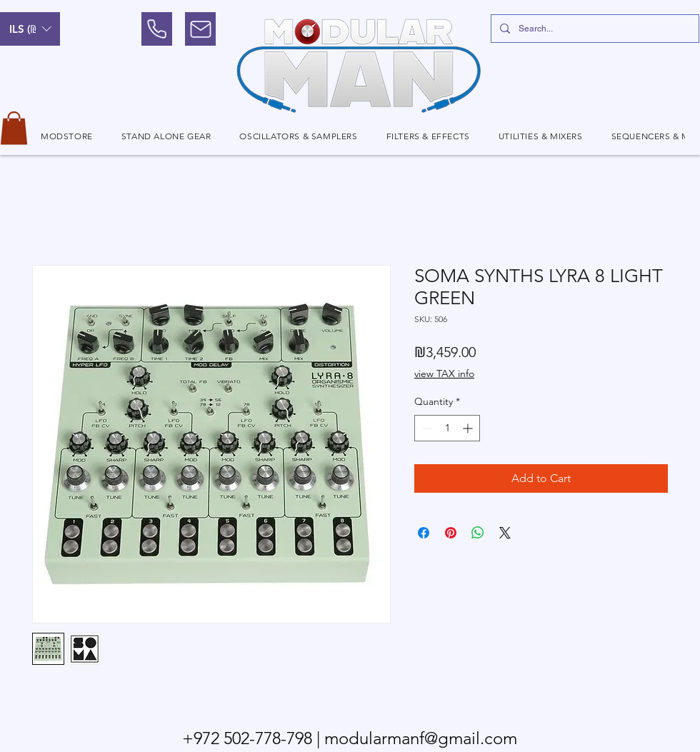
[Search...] (594, 29)
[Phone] (157, 29)
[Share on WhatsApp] (478, 533)
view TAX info (444, 374)
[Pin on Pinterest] (451, 533)
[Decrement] (425, 428)
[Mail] (200, 29)
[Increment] (469, 428)
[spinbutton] (447, 428)
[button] (30, 29)
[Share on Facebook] (424, 533)
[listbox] (30, 29)
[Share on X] (505, 533)
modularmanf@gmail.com (421, 738)
